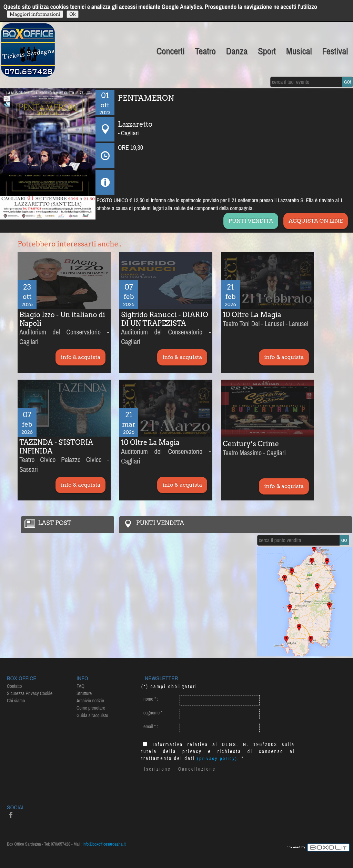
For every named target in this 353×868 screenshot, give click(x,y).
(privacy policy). (218, 758)
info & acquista (80, 357)
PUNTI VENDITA (251, 221)
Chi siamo (16, 701)
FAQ (80, 686)
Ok (73, 14)
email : (151, 726)
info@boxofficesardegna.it (104, 844)
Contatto (14, 686)
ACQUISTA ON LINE (316, 221)
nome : (151, 699)
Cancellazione (197, 769)
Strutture (84, 693)
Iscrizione (158, 769)
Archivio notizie (90, 701)
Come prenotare (91, 708)
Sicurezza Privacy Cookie (30, 693)
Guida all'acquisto (92, 715)
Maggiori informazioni (35, 14)
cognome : (154, 713)
